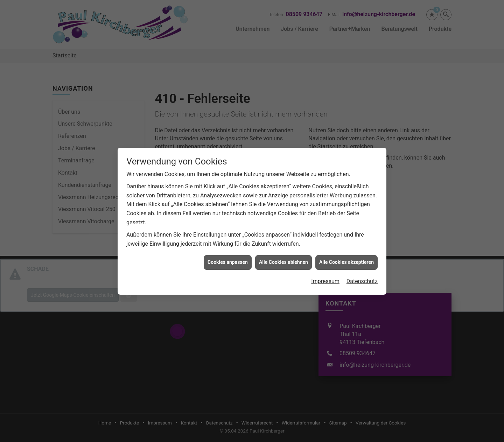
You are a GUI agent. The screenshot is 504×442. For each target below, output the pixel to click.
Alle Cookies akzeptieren (346, 259)
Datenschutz (362, 278)
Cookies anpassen (228, 259)
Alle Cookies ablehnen (283, 259)
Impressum (325, 278)
